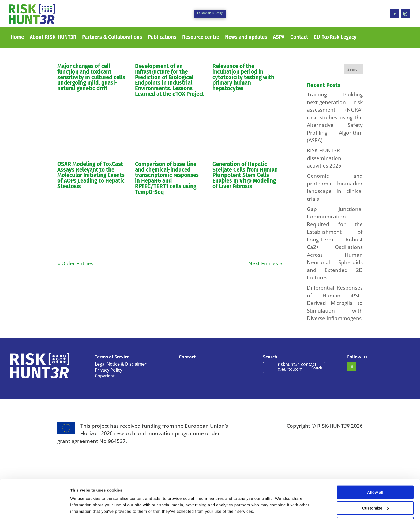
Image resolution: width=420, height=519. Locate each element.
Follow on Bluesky (210, 13)
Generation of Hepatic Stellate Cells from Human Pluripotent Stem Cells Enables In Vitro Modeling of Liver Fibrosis (245, 175)
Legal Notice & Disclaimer (121, 365)
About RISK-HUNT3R (53, 38)
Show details (83, 508)
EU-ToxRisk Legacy (335, 38)
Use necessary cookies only (375, 506)
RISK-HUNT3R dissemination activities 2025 (324, 158)
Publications (162, 38)
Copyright (105, 376)
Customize (376, 490)
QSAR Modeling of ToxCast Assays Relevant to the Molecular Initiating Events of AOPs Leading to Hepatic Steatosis (91, 175)
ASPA (279, 38)
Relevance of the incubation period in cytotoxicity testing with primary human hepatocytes (243, 77)
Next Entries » (265, 263)
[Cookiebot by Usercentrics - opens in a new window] (35, 509)
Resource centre (201, 38)
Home (17, 38)
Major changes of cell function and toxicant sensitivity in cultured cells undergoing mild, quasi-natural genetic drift (91, 77)
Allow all (375, 474)
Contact (299, 38)
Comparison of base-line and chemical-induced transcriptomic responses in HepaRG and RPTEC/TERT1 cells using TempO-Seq (167, 178)
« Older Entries (75, 263)
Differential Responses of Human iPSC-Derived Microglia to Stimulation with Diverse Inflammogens (335, 303)
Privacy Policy (108, 370)
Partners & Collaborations (112, 38)
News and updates (246, 38)
